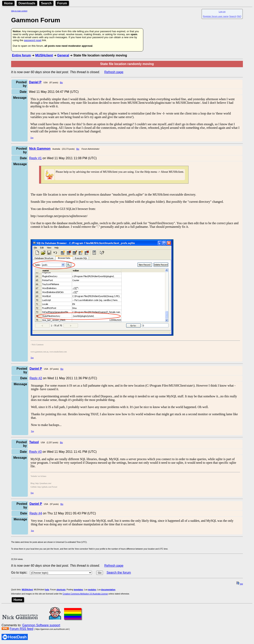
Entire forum (21, 55)
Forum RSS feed (21, 629)
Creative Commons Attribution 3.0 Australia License (85, 594)
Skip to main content (19, 11)
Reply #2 (36, 378)
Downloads (27, 3)
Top (32, 138)
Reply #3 (35, 452)
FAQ (239, 16)
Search (46, 3)
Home (8, 3)
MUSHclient (44, 55)
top (240, 584)
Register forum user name (216, 16)
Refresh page (114, 72)
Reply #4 (36, 513)
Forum (62, 3)
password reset (33, 40)
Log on (222, 12)
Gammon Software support (41, 625)
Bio (61, 83)
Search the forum (119, 573)
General (63, 55)
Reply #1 (35, 158)
